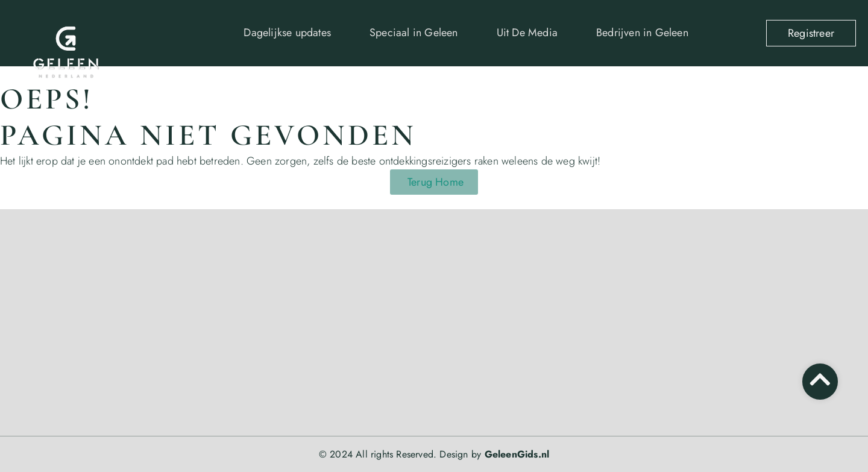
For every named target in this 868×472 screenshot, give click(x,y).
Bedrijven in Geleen (642, 33)
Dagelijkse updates (287, 33)
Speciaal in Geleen (414, 33)
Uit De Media (527, 33)
